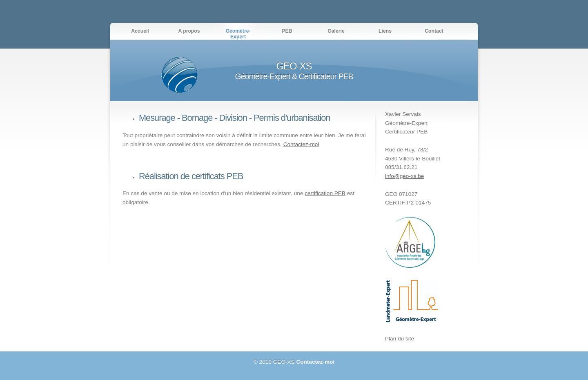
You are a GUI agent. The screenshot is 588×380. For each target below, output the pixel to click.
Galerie (336, 31)
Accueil (140, 31)
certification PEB (325, 193)
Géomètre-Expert (238, 34)
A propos (189, 31)
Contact (434, 31)
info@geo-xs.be (404, 176)
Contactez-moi (301, 144)
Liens (385, 31)
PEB (287, 31)
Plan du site (400, 339)
